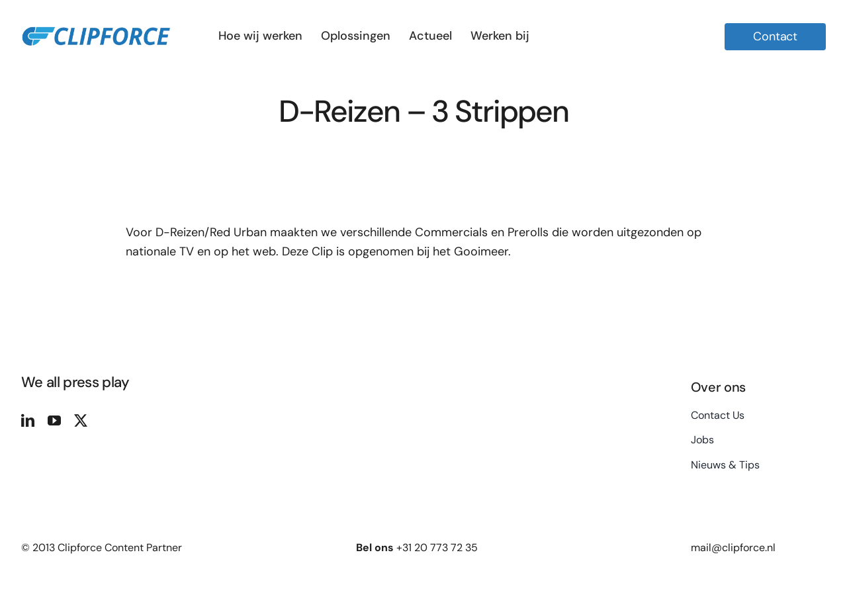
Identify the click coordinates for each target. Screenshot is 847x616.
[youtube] (54, 421)
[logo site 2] (96, 21)
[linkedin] (28, 421)
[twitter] (81, 421)
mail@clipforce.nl (733, 548)
